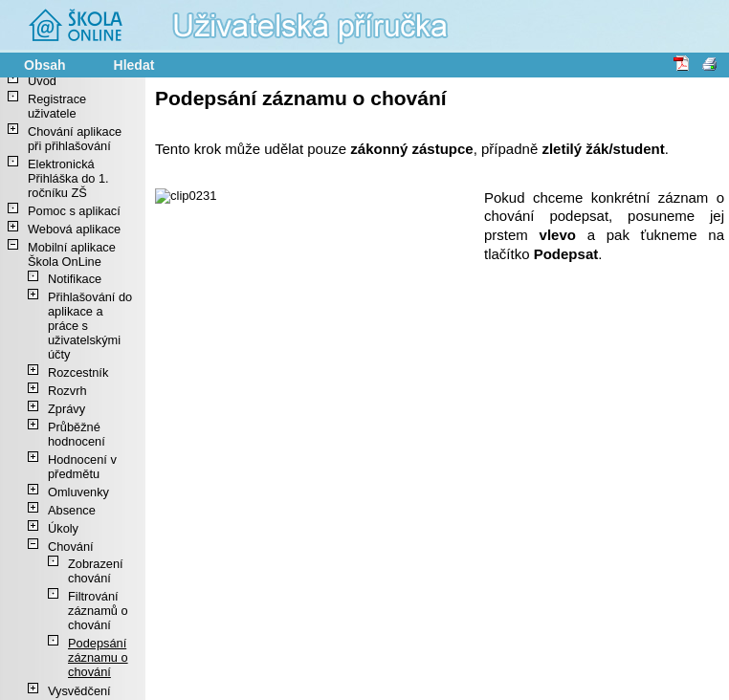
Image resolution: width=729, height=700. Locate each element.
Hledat (134, 65)
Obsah (45, 65)
